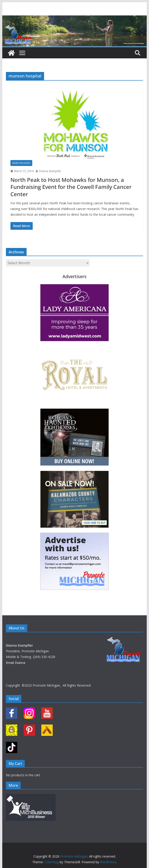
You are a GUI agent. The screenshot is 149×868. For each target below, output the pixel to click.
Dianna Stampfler (50, 171)
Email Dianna (16, 663)
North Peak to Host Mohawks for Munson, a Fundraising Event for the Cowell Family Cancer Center (71, 187)
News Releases (21, 163)
